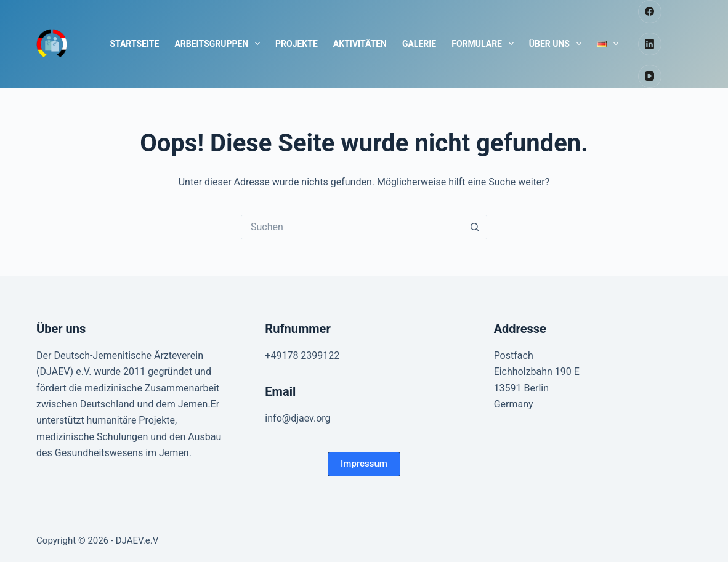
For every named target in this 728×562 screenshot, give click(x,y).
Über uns (558, 44)
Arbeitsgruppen (220, 44)
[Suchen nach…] (352, 227)
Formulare (485, 44)
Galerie (419, 44)
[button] (364, 464)
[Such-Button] (475, 227)
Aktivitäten (360, 44)
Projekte (297, 44)
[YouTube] (650, 76)
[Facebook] (650, 12)
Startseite (134, 44)
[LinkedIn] (650, 44)
